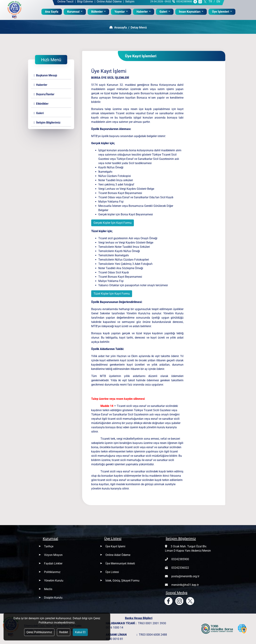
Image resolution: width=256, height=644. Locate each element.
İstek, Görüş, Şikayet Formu (122, 581)
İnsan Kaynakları (190, 12)
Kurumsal (74, 12)
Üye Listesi (112, 572)
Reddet (64, 632)
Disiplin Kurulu (53, 598)
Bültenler (97, 12)
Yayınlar (120, 12)
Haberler (142, 12)
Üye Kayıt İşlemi (115, 546)
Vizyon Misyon (53, 555)
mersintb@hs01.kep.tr (185, 585)
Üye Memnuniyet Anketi (120, 563)
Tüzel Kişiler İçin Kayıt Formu (112, 294)
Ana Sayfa (53, 11)
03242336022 (180, 568)
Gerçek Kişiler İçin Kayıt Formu (113, 223)
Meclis (48, 589)
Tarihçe (49, 546)
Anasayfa (118, 27)
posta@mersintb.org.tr (185, 576)
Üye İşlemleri (221, 12)
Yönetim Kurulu (54, 581)
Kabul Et (80, 632)
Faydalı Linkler (53, 563)
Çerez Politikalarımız (39, 632)
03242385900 (180, 559)
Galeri (164, 12)
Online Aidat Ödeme (118, 555)
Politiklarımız (52, 572)
